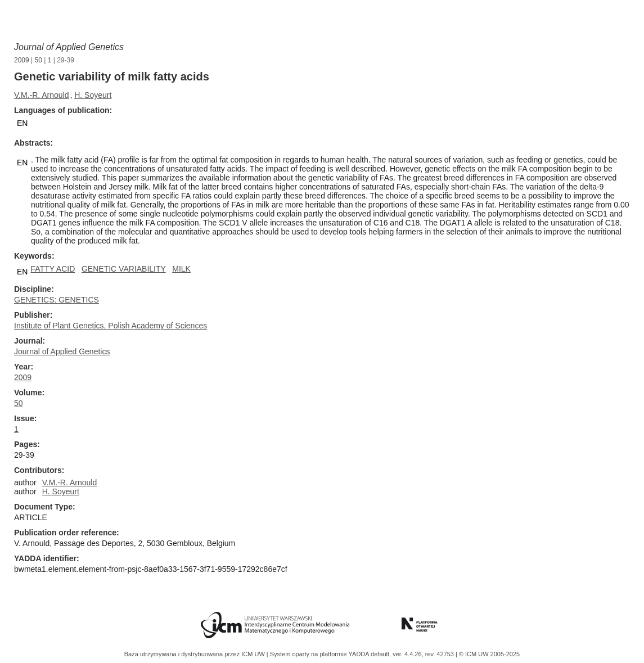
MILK (181, 269)
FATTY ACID (53, 269)
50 (39, 60)
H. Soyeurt (93, 95)
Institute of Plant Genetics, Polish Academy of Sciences (111, 326)
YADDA (360, 654)
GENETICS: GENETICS (57, 300)
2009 (22, 60)
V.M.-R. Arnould (42, 95)
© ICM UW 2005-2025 (489, 654)
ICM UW (254, 654)
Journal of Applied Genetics (69, 47)
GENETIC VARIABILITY (124, 269)
